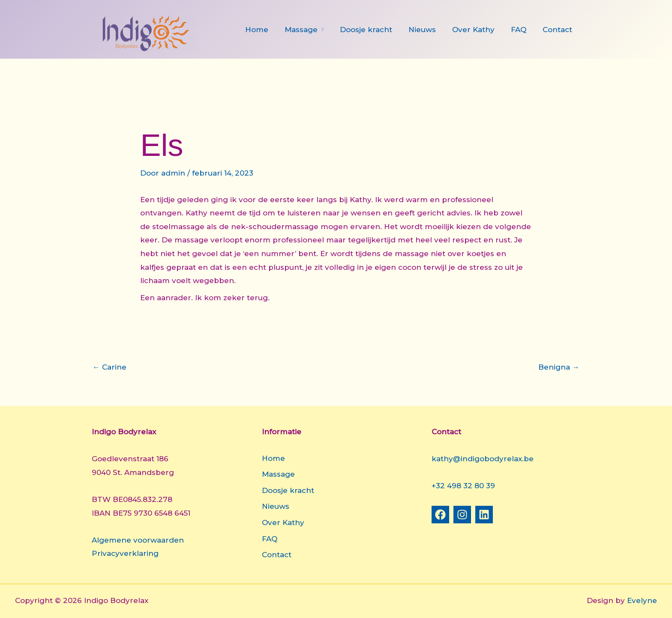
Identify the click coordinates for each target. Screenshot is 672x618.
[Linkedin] (484, 515)
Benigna (559, 367)
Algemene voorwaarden (138, 540)
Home (268, 30)
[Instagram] (462, 515)
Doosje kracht (374, 30)
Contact (558, 30)
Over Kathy (478, 30)
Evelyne (642, 600)
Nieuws (428, 30)
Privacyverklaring (125, 553)
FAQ (521, 30)
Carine (109, 367)
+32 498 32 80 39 (463, 486)
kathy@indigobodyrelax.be (483, 459)
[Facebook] (440, 515)
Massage (310, 30)
